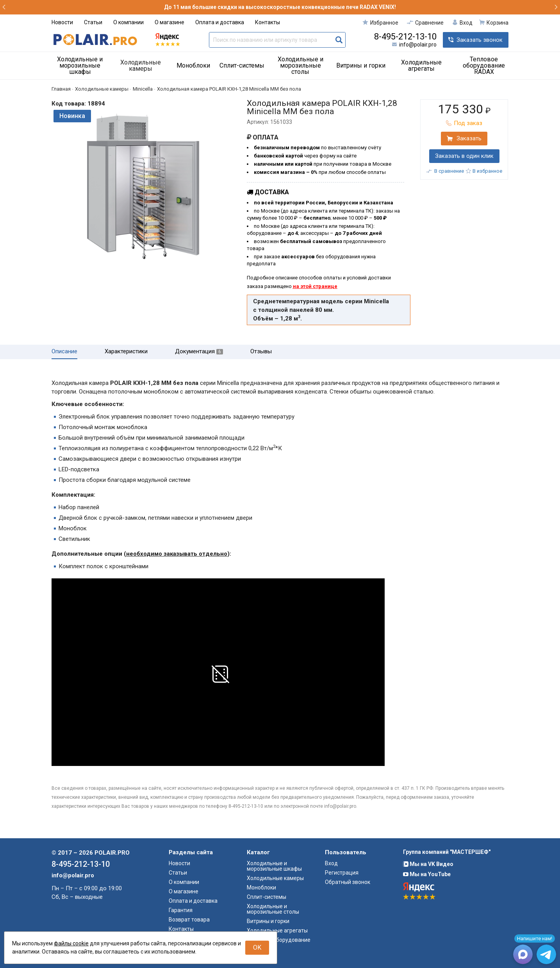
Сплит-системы (242, 65)
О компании (128, 22)
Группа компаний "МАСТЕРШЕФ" (447, 852)
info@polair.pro (418, 45)
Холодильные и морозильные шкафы (80, 65)
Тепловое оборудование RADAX (484, 65)
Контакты (268, 22)
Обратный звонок (348, 882)
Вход (331, 863)
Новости (62, 22)
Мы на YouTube (427, 874)
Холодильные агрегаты (421, 65)
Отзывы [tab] (261, 352)
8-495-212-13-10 (405, 37)
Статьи (93, 22)
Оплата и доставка (220, 22)
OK (257, 947)
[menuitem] (83, 66)
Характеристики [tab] (126, 352)
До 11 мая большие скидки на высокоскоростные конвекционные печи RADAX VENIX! (280, 7)
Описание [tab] (64, 352)
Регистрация (342, 873)
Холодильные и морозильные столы (301, 65)
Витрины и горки (361, 65)
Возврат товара (189, 920)
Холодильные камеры (141, 65)
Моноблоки (193, 65)
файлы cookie (71, 943)
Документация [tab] (199, 352)
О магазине (169, 22)
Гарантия (181, 910)
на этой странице (315, 286)
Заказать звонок (480, 40)
